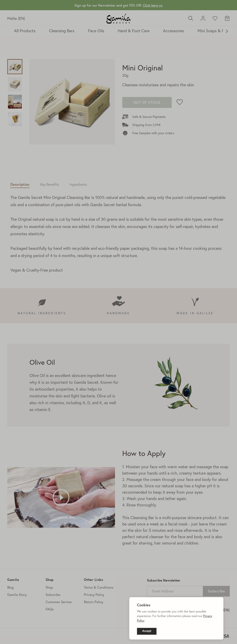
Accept (147, 631)
